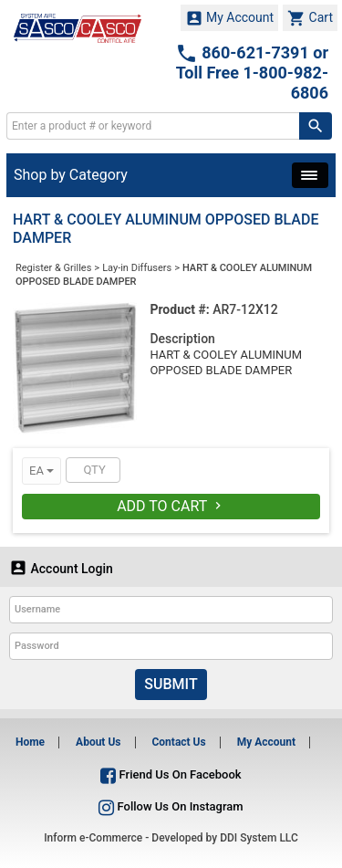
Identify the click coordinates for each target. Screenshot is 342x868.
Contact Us (178, 742)
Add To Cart (171, 506)
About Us (98, 742)
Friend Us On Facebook (171, 774)
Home (30, 742)
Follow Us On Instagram (171, 806)
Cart (310, 18)
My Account (230, 18)
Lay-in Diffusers (137, 268)
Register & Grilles (53, 268)
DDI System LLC (259, 838)
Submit (171, 684)
